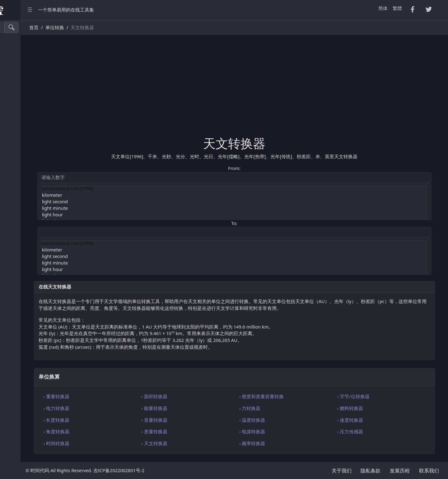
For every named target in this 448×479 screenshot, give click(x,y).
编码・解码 (19, 216)
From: (264, 168)
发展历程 (400, 471)
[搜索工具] (33, 27)
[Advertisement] (264, 89)
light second (264, 202)
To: (264, 223)
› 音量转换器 (198, 420)
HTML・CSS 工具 (25, 110)
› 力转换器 (279, 408)
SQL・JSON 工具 (25, 124)
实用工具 (17, 150)
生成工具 (17, 163)
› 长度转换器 (115, 420)
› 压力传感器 (365, 431)
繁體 (397, 8)
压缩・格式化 (21, 44)
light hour (264, 215)
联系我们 (429, 471)
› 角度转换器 (115, 431)
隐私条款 (371, 471)
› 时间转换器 (115, 443)
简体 (383, 8)
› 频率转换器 (282, 443)
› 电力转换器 (115, 408)
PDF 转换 (17, 84)
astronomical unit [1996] (264, 189)
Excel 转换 (18, 97)
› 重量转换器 (115, 396)
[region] (40, 249)
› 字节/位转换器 (368, 396)
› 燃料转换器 (365, 408)
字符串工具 (19, 189)
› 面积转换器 (198, 396)
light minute (264, 208)
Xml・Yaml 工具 (24, 137)
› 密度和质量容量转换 (291, 396)
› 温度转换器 (282, 420)
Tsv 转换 (16, 71)
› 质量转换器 (198, 431)
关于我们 (342, 471)
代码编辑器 (19, 229)
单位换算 (17, 203)
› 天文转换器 (198, 443)
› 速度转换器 (365, 420)
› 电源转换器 (282, 431)
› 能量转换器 (198, 408)
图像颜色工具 (21, 176)
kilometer (264, 195)
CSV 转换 (17, 58)
